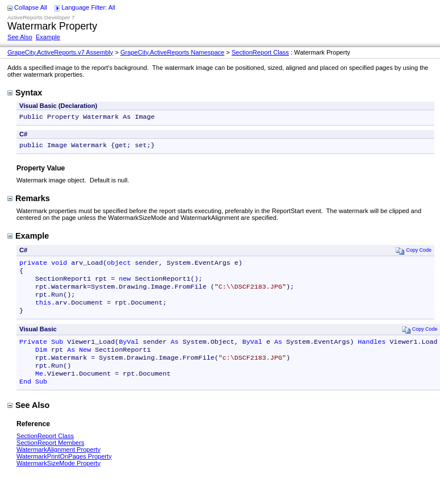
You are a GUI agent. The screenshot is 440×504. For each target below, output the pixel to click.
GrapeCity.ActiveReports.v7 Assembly (60, 52)
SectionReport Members (50, 460)
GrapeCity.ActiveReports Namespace (172, 52)
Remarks (29, 201)
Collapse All (31, 7)
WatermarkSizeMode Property (58, 480)
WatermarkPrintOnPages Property (64, 473)
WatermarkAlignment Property (58, 466)
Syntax (25, 93)
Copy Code (414, 253)
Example (48, 37)
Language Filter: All (88, 7)
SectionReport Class (260, 52)
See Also (20, 37)
